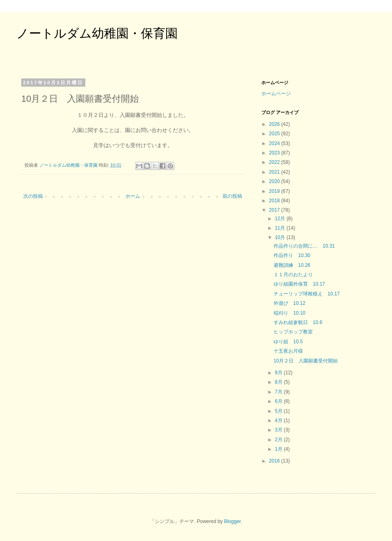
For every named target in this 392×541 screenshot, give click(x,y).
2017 (275, 210)
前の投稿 (232, 196)
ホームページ (276, 94)
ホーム (133, 196)
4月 (279, 420)
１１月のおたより (293, 275)
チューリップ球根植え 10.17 (307, 294)
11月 (281, 228)
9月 (279, 373)
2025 (275, 134)
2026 (275, 124)
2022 (275, 162)
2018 (275, 201)
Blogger (233, 521)
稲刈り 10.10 (290, 313)
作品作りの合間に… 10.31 (304, 246)
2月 (279, 440)
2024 (275, 143)
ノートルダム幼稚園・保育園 (97, 33)
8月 (279, 382)
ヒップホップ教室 (293, 332)
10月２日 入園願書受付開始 (306, 361)
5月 (279, 411)
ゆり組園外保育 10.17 (299, 284)
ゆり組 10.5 (288, 342)
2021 (275, 172)
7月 (279, 392)
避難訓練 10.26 (292, 265)
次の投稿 (33, 196)
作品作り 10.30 (292, 255)
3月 (279, 430)
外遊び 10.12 (290, 303)
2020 (275, 181)
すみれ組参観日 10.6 (298, 322)
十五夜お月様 (288, 351)
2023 (275, 153)
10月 (281, 237)
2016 (275, 461)
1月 (279, 449)
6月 (279, 401)
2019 (275, 191)
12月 (281, 219)
